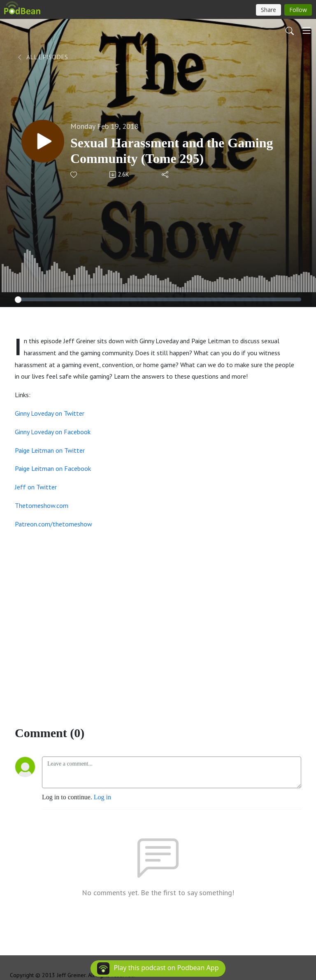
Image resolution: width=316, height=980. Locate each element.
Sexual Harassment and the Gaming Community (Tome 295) (172, 151)
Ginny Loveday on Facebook (53, 432)
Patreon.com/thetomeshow (53, 524)
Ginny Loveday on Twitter (50, 413)
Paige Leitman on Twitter (50, 450)
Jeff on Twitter (36, 487)
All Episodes (42, 57)
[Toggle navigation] (307, 30)
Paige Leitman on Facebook (53, 468)
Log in (102, 797)
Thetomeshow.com (42, 505)
